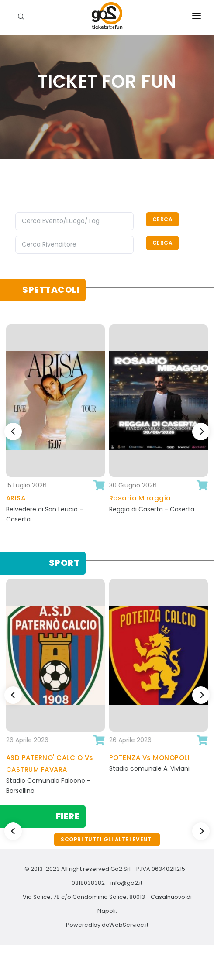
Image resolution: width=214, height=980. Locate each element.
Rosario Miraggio (140, 498)
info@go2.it (126, 883)
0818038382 (88, 883)
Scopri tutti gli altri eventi (107, 839)
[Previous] (13, 432)
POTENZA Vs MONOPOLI (150, 758)
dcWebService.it (125, 925)
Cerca (163, 219)
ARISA (16, 498)
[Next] (201, 432)
